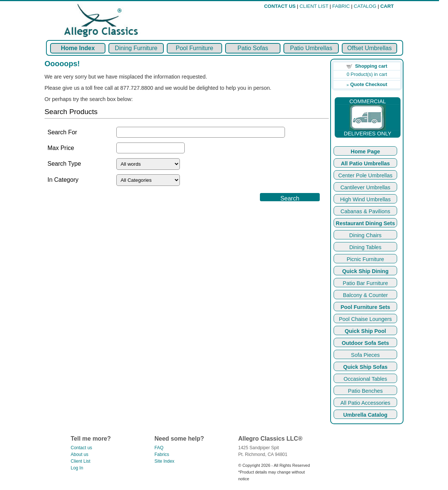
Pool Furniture (195, 48)
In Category (63, 180)
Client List (81, 461)
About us (79, 454)
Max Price (61, 148)
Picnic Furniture (365, 259)
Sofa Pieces (366, 355)
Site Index (164, 461)
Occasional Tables (366, 379)
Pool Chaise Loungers (365, 319)
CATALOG (365, 6)
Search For (62, 132)
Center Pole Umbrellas (366, 175)
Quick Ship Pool (365, 331)
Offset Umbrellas (370, 48)
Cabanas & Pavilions (366, 211)
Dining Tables (365, 247)
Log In (77, 468)
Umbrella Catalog (365, 415)
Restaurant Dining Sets (365, 223)
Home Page (365, 151)
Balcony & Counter (365, 295)
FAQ (159, 448)
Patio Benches (366, 391)
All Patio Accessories (365, 403)
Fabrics (162, 454)
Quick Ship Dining (365, 271)
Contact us (81, 448)
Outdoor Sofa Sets (365, 343)
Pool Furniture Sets (366, 307)
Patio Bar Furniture (366, 283)
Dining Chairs (365, 235)
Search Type (64, 164)
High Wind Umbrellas (365, 199)
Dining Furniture (136, 48)
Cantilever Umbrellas (365, 187)
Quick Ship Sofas (365, 367)
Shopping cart (371, 66)
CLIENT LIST (314, 6)
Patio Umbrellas (311, 48)
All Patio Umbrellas (365, 163)
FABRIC (341, 6)
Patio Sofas (253, 48)
